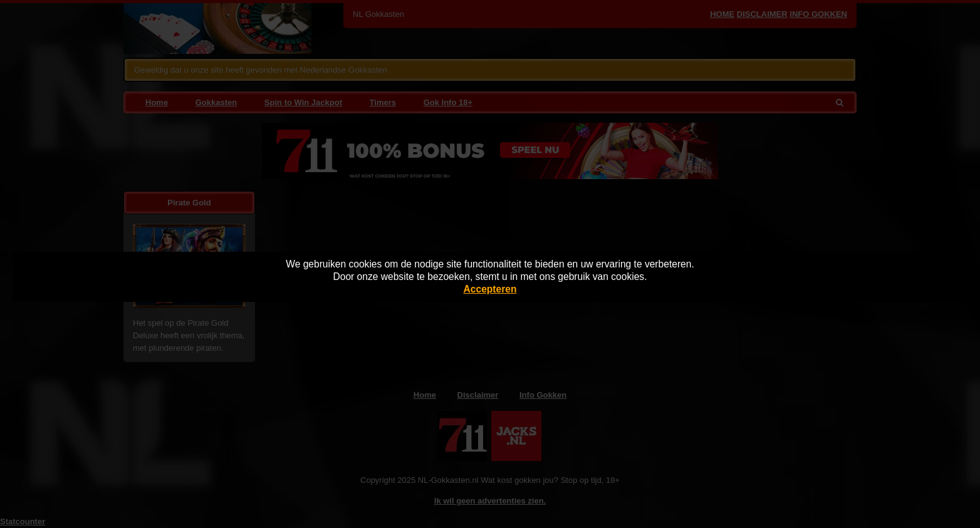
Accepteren (490, 289)
